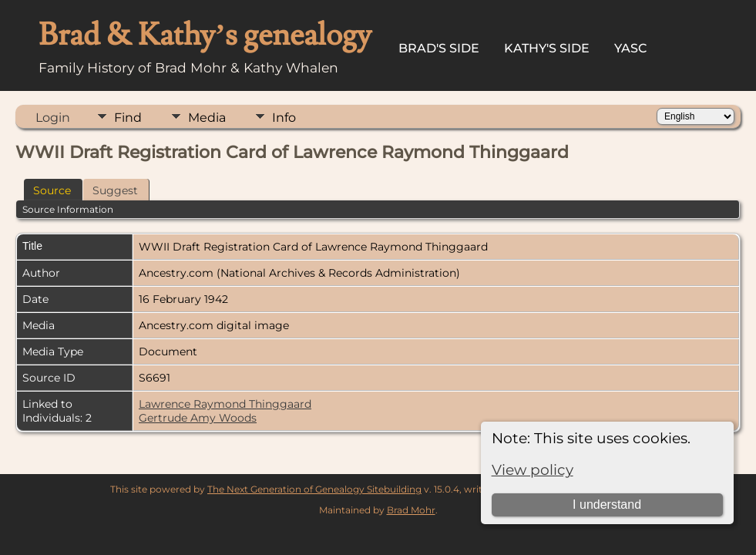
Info (284, 118)
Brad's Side (439, 48)
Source (52, 190)
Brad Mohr (411, 510)
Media (207, 118)
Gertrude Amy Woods (198, 418)
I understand (607, 505)
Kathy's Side (547, 48)
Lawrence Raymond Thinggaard (225, 404)
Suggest (115, 190)
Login (53, 118)
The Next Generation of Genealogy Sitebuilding (314, 489)
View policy (533, 470)
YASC (631, 48)
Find (128, 118)
